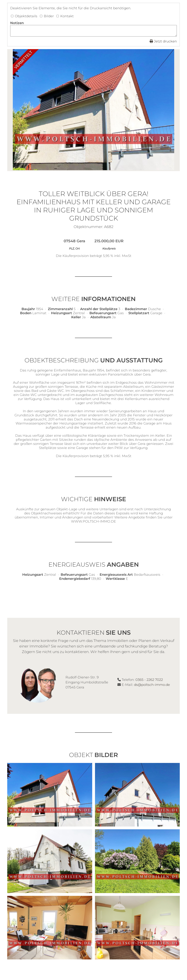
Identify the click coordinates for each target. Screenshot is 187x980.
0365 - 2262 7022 (149, 681)
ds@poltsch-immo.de (152, 686)
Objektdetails (24, 16)
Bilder (47, 16)
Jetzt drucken (163, 42)
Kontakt (65, 16)
